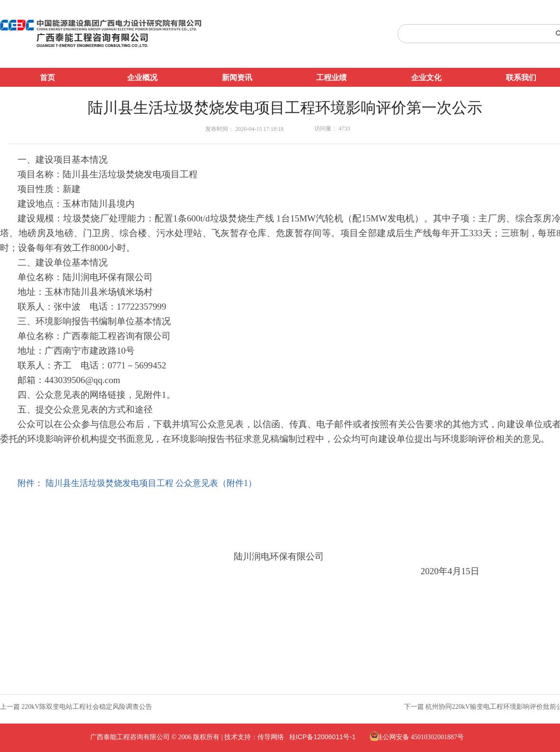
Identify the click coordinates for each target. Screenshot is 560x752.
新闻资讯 (237, 78)
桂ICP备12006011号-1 (322, 737)
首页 (47, 78)
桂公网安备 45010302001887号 (420, 737)
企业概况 (142, 78)
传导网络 (271, 737)
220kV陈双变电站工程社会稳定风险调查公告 (87, 707)
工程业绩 (331, 78)
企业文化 (426, 78)
